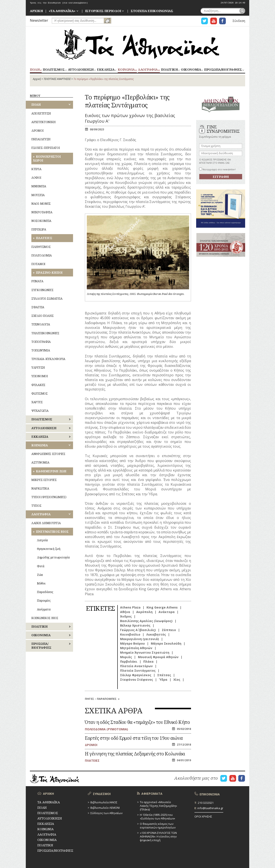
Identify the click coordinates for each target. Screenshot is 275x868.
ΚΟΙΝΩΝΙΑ (126, 70)
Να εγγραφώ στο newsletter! (217, 169)
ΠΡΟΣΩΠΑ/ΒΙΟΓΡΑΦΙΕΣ (223, 70)
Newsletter (39, 20)
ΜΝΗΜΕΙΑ (39, 186)
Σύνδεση (239, 21)
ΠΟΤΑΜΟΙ (38, 264)
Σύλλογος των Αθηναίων (106, 813)
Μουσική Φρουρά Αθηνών (158, 657)
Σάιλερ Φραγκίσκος (136, 675)
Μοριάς (126, 657)
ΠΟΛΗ (35, 70)
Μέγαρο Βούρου (132, 643)
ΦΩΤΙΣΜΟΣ (40, 393)
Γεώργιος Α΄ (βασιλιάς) (138, 630)
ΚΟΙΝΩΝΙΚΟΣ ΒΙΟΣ (45, 618)
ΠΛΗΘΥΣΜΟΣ (41, 247)
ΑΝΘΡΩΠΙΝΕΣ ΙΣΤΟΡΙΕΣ (48, 454)
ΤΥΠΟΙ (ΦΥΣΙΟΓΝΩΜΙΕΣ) (49, 497)
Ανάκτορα (167, 612)
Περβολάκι (129, 661)
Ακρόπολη (144, 612)
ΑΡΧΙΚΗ (36, 11)
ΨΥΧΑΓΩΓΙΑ (40, 411)
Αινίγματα (44, 609)
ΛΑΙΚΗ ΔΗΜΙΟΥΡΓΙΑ (46, 523)
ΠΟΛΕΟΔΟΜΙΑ (42, 255)
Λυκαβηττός (156, 634)
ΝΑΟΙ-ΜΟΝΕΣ (41, 204)
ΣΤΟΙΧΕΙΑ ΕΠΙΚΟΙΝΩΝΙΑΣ (152, 11)
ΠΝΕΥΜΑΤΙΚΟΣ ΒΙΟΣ (52, 532)
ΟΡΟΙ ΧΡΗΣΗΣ (203, 816)
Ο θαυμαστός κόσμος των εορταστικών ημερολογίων (158, 826)
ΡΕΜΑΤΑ (37, 281)
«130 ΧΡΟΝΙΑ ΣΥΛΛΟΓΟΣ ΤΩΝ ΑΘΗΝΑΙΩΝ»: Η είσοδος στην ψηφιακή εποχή (158, 836)
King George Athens (162, 607)
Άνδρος (126, 616)
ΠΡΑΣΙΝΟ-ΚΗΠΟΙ (49, 272)
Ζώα (40, 575)
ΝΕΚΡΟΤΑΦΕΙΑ (42, 212)
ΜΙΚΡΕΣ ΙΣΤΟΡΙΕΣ (44, 480)
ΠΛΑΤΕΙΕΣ (44, 238)
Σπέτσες (164, 675)
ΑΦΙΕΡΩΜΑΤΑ (152, 794)
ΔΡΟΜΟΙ (37, 130)
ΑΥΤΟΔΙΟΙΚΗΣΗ (81, 70)
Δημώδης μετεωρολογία (53, 557)
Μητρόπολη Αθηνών (136, 648)
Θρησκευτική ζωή (49, 549)
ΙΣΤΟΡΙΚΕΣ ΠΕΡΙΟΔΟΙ (103, 11)
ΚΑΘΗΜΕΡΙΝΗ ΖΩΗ (51, 471)
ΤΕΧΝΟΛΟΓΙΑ (41, 324)
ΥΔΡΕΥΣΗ (38, 367)
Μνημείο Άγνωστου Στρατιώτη (145, 652)
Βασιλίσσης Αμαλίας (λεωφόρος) (146, 621)
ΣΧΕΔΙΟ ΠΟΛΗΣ (43, 316)
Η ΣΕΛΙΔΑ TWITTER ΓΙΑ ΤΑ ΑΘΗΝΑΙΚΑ (205, 21)
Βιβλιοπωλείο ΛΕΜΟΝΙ (105, 808)
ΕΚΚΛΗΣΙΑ (106, 70)
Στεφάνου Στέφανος (137, 680)
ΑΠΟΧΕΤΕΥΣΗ (41, 113)
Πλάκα (148, 661)
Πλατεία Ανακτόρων (136, 666)
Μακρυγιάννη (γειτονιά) (140, 639)
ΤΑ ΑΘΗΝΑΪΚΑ (137, 44)
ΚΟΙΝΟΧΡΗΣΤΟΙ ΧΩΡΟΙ (47, 158)
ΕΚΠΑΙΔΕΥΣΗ (41, 139)
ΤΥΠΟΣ (36, 506)
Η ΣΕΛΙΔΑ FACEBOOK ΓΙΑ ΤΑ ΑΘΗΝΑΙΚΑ (223, 21)
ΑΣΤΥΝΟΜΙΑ (40, 462)
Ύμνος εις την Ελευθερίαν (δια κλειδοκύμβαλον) (59, 3)
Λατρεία (42, 540)
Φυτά (41, 566)
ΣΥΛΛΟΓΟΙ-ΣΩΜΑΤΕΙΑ (47, 298)
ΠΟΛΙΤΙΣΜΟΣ (54, 70)
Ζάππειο (169, 630)
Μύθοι (41, 583)
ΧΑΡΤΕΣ (37, 402)
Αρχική (37, 79)
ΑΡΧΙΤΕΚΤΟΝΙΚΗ (43, 122)
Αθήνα (125, 612)
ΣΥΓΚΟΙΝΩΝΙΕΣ (42, 290)
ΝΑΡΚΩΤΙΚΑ (40, 488)
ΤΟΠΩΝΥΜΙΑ (41, 350)
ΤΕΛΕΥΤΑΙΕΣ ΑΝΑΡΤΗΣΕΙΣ (57, 79)
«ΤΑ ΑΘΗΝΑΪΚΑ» (62, 11)
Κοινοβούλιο (130, 634)
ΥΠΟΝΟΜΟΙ (40, 376)
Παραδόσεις (45, 592)
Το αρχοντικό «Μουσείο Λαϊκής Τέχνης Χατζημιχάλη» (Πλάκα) (158, 806)
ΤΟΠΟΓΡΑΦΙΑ (41, 342)
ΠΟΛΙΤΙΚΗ (169, 70)
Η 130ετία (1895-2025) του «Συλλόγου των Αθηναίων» (157, 817)
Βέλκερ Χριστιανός (135, 625)
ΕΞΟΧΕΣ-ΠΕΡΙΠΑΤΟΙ (46, 148)
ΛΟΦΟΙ (36, 178)
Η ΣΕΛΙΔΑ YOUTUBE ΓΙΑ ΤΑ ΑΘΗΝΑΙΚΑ (214, 21)
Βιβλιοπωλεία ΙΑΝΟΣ (104, 802)
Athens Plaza (130, 607)
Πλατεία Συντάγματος (138, 670)
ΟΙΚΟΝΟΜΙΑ (191, 70)
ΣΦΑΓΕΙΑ (38, 307)
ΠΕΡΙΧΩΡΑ (39, 229)
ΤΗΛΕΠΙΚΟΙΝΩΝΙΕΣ (45, 333)
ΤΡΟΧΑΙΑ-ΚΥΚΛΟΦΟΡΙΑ (48, 359)
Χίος (177, 680)
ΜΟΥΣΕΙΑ (38, 195)
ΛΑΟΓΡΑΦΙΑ (148, 70)
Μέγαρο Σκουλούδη (166, 643)
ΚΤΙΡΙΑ (36, 169)
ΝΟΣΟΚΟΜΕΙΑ (41, 221)
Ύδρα (163, 680)
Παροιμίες (44, 600)
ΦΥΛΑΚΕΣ (38, 385)
